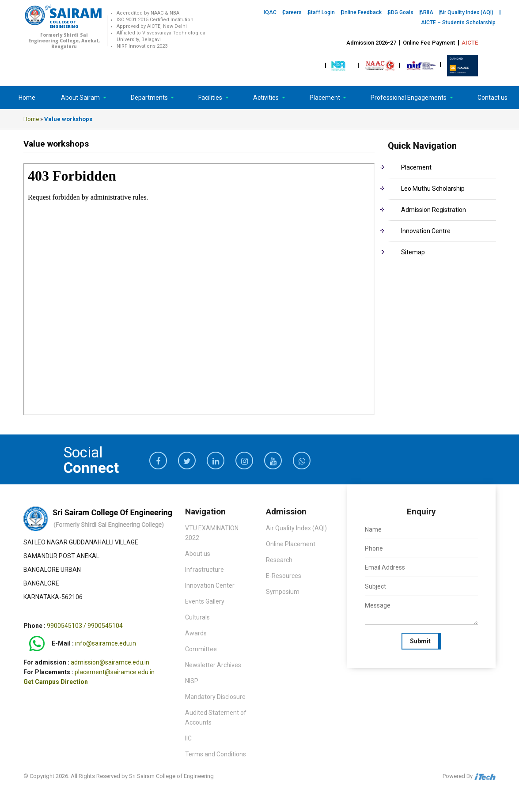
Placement (326, 98)
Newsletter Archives (213, 665)
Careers (292, 12)
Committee (201, 649)
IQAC (270, 12)
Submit (420, 641)
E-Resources (284, 576)
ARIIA (426, 12)
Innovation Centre (426, 231)
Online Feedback (361, 12)
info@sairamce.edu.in (106, 643)
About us (198, 554)
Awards (196, 633)
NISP (192, 681)
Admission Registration (434, 210)
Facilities (211, 98)
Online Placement (291, 544)
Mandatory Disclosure (215, 697)
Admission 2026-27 (371, 43)
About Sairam (80, 98)
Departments (150, 98)
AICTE (470, 43)
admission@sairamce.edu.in (110, 662)
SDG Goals (400, 12)
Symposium (283, 592)
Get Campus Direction (56, 682)
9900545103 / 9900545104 (85, 626)
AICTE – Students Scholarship (458, 23)
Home (27, 98)
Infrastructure (205, 570)
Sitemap (413, 252)
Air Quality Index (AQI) (466, 12)
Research (279, 560)
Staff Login (321, 12)
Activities (267, 98)
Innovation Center (210, 585)
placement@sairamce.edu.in (115, 672)
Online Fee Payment (429, 43)
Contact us (492, 98)
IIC (188, 738)
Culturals (197, 617)
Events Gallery (205, 601)
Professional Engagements (409, 98)
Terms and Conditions (216, 754)
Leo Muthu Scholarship (433, 189)
